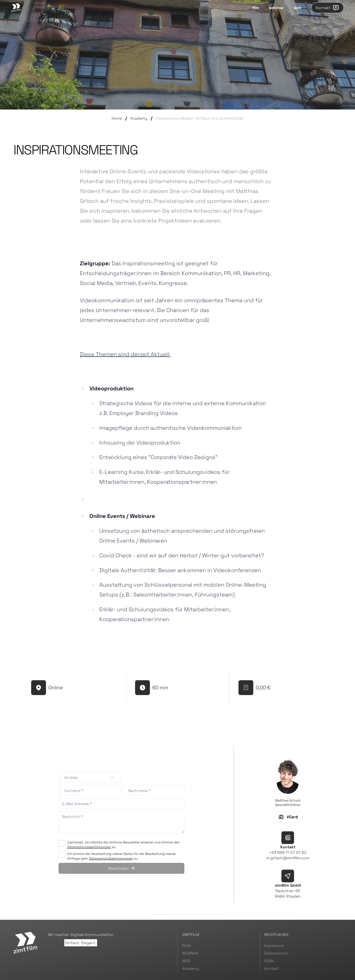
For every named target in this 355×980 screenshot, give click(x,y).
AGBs (269, 961)
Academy (139, 118)
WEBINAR (190, 953)
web (298, 8)
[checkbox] (62, 843)
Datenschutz (276, 953)
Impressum (274, 946)
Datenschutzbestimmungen (89, 847)
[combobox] (89, 777)
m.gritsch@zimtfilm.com (288, 858)
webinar (276, 8)
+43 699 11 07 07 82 (288, 852)
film (256, 8)
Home (117, 118)
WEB (186, 961)
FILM (186, 946)
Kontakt (328, 8)
